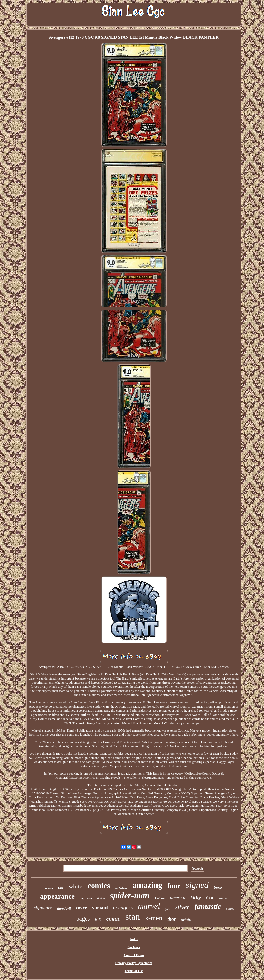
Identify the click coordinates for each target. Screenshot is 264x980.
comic (113, 919)
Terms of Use (134, 971)
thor (172, 919)
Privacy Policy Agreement (134, 963)
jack (168, 909)
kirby (196, 898)
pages (83, 919)
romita (49, 888)
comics (99, 885)
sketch (101, 898)
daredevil (64, 909)
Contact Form (134, 955)
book (218, 887)
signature (43, 908)
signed (197, 885)
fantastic (208, 906)
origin (186, 920)
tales (160, 899)
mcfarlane (121, 888)
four (174, 886)
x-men (154, 918)
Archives (134, 947)
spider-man (130, 896)
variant (100, 908)
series (230, 909)
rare (61, 888)
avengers (123, 907)
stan (133, 917)
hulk (98, 920)
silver (182, 907)
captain (86, 898)
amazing (147, 885)
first (210, 898)
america (178, 898)
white (75, 886)
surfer (223, 898)
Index (134, 939)
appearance (57, 896)
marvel (149, 906)
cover (81, 908)
